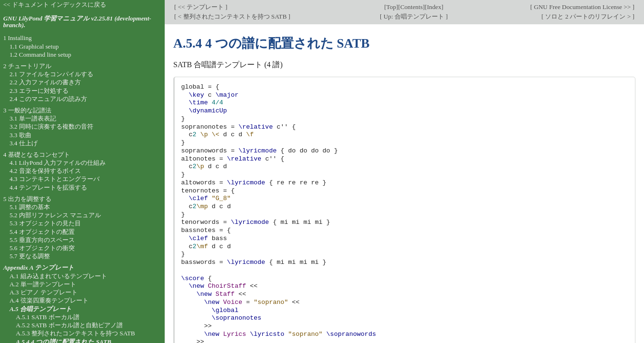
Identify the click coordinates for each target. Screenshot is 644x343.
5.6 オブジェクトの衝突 (42, 248)
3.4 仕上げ (24, 143)
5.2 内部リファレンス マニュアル (55, 215)
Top (391, 7)
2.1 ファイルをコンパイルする (51, 74)
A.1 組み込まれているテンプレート (58, 276)
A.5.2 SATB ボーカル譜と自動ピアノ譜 (69, 325)
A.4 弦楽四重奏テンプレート (49, 300)
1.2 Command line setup (40, 55)
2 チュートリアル (27, 66)
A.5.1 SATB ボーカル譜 (48, 317)
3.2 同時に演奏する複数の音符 (51, 126)
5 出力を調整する (27, 199)
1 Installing (18, 38)
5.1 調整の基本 (30, 207)
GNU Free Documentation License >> (582, 7)
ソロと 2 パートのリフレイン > (588, 16)
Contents (411, 7)
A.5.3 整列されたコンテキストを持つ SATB (75, 333)
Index (434, 7)
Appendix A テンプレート (39, 267)
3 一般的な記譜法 (27, 110)
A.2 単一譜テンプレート (43, 284)
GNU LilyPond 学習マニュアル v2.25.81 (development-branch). (77, 22)
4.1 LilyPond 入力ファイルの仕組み (58, 163)
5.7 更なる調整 (30, 256)
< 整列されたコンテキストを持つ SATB (232, 16)
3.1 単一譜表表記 (33, 118)
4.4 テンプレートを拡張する (48, 187)
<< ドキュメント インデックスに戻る (55, 5)
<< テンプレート (201, 7)
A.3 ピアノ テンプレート (44, 292)
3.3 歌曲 (20, 135)
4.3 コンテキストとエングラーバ (54, 179)
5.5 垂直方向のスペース (42, 240)
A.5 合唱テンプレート (41, 309)
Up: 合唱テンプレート (414, 16)
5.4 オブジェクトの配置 (42, 232)
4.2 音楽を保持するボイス (45, 171)
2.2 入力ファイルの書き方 (45, 82)
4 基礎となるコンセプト (37, 155)
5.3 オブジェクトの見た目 (45, 223)
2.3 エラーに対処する (39, 91)
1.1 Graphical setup (34, 46)
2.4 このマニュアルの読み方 (48, 99)
